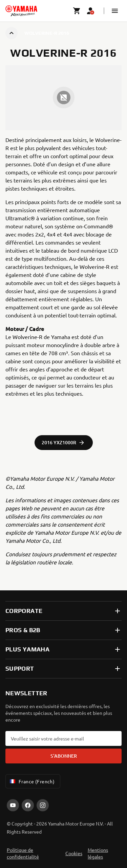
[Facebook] (28, 805)
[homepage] (21, 11)
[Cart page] (77, 11)
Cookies (74, 853)
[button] (115, 11)
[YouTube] (13, 805)
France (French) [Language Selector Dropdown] (31, 781)
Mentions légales (98, 853)
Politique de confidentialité (23, 853)
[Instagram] (43, 805)
